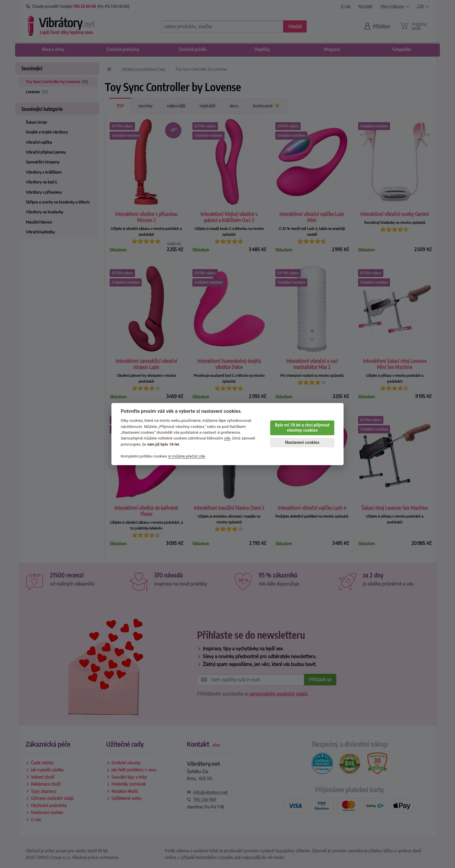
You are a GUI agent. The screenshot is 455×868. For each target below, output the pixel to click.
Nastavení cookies (302, 443)
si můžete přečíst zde (187, 456)
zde (227, 438)
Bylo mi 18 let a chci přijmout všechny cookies (302, 428)
